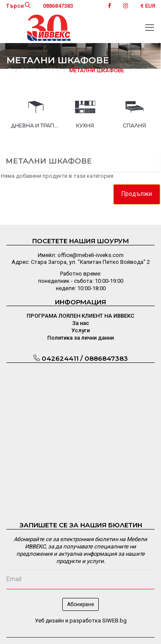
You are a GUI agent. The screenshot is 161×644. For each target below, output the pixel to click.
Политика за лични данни (80, 338)
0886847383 (58, 6)
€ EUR (148, 6)
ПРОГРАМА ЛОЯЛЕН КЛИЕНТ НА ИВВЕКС (80, 316)
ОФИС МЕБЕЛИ (40, 70)
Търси (18, 6)
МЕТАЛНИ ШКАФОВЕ (97, 70)
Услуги (80, 330)
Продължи (137, 194)
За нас (81, 323)
